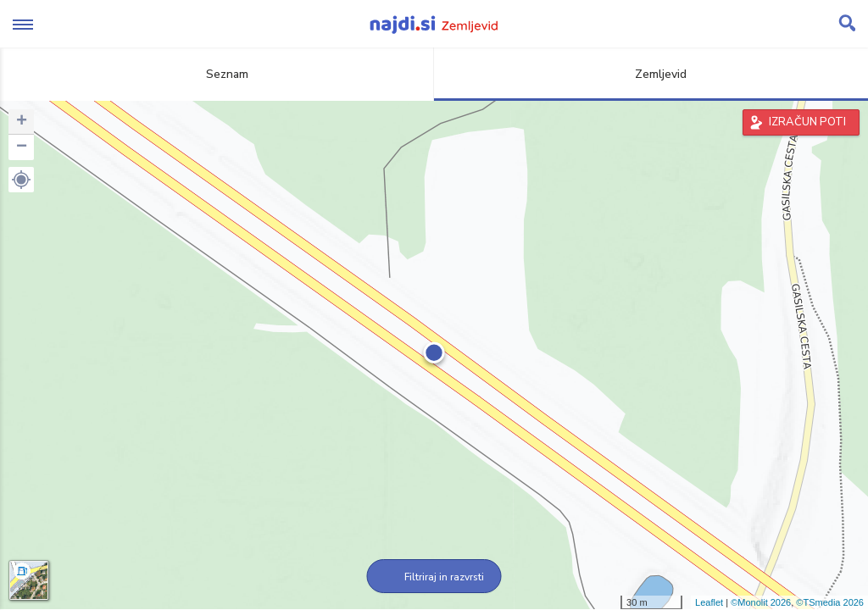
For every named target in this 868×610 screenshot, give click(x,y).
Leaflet (709, 602)
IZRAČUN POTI (807, 122)
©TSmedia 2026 (830, 602)
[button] (21, 180)
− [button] (22, 147)
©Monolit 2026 (761, 602)
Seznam (217, 74)
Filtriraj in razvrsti (434, 577)
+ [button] (22, 122)
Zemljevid (651, 74)
